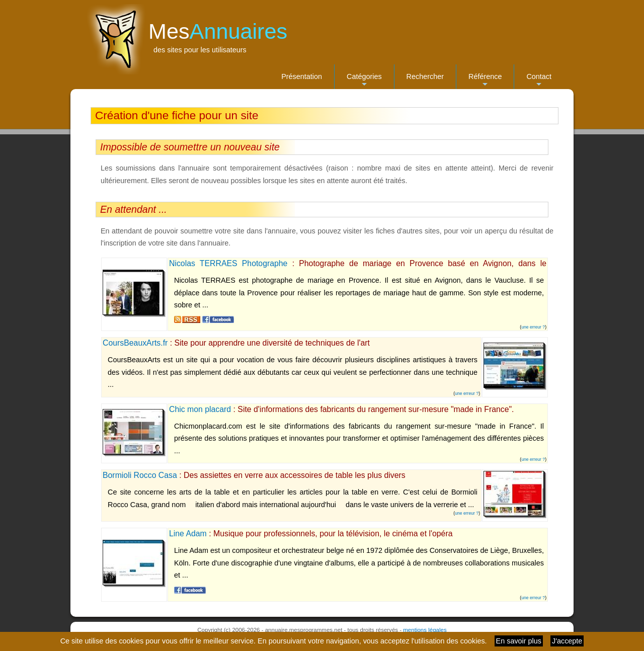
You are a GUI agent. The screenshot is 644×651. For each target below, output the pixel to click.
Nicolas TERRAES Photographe (228, 263)
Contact (539, 81)
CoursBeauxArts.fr (135, 343)
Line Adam (188, 534)
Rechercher (425, 76)
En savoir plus (519, 641)
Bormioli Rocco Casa (140, 475)
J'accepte (567, 641)
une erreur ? (533, 327)
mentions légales (425, 630)
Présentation (302, 76)
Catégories (364, 81)
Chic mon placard (200, 409)
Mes (218, 31)
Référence (485, 81)
